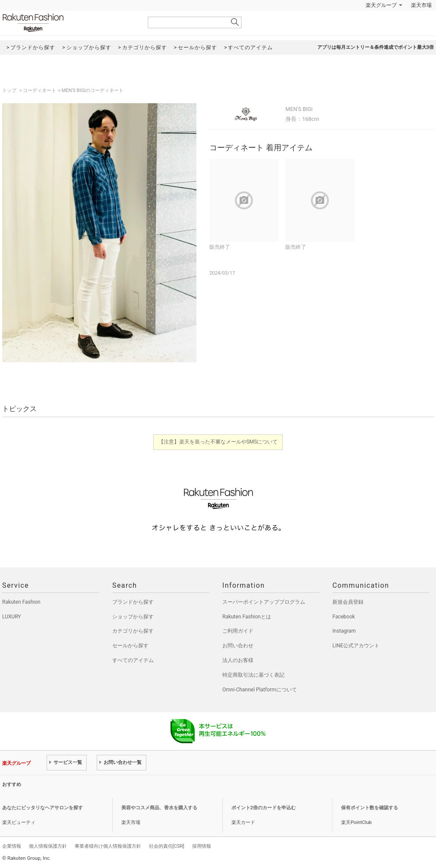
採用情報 (202, 846)
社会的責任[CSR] (167, 846)
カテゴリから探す (133, 631)
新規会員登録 (348, 602)
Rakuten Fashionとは (247, 617)
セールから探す (130, 646)
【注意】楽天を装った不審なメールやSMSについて (218, 442)
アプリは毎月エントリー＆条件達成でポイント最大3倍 (376, 47)
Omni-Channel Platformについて (260, 690)
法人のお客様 (238, 660)
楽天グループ (381, 5)
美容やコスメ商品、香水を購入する (159, 808)
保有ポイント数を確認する (370, 808)
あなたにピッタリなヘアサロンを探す (43, 808)
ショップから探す (133, 617)
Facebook (344, 617)
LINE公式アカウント (356, 646)
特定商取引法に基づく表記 (253, 675)
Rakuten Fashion (69, 23)
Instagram (344, 631)
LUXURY (12, 617)
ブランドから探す (133, 602)
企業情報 (12, 846)
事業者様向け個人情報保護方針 (108, 846)
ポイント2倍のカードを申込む (264, 808)
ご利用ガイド (238, 631)
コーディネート (39, 90)
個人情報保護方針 (48, 846)
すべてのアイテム (133, 660)
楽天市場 (421, 5)
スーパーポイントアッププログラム (264, 602)
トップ (10, 90)
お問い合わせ (238, 646)
